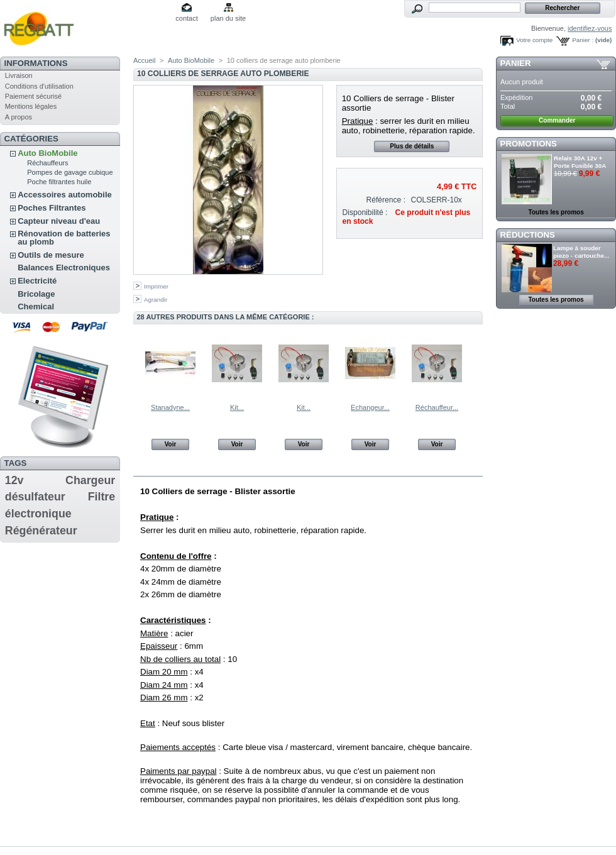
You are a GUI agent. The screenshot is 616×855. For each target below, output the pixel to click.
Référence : (386, 200)
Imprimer (156, 286)
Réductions (528, 235)
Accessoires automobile (65, 195)
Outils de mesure (51, 255)
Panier (516, 63)
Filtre (102, 497)
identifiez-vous (590, 28)
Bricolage (36, 294)
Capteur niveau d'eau (59, 221)
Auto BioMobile (47, 153)
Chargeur (90, 480)
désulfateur (35, 497)
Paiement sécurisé (34, 96)
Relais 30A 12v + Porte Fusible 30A (580, 162)
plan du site (228, 18)
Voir (171, 444)
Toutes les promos (556, 212)
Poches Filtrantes (52, 208)
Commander (557, 120)
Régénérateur (41, 531)
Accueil (144, 60)
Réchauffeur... (437, 407)
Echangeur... (370, 407)
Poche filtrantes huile (59, 182)
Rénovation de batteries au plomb (64, 238)
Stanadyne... (170, 407)
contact (186, 18)
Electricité (37, 281)
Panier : (583, 40)
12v (14, 480)
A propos (19, 117)
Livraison (19, 75)
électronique (38, 514)
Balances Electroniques (64, 268)
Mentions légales (31, 106)
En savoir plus (177, 468)
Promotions (529, 144)
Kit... (237, 407)
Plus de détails (412, 146)
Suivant (477, 363)
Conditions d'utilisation (39, 86)
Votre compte (534, 40)
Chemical (36, 306)
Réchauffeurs (47, 163)
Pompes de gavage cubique (70, 172)
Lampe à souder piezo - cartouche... (581, 252)
